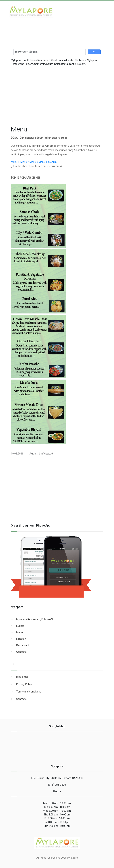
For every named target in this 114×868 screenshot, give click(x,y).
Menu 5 (52, 162)
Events (20, 626)
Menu (20, 632)
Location (21, 639)
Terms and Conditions (29, 692)
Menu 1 (15, 162)
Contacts (21, 652)
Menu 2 (25, 162)
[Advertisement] (37, 30)
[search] (49, 52)
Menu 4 (43, 162)
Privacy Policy (24, 684)
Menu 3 (34, 162)
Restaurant (23, 645)
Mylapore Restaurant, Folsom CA (35, 619)
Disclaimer (22, 677)
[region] (57, 95)
